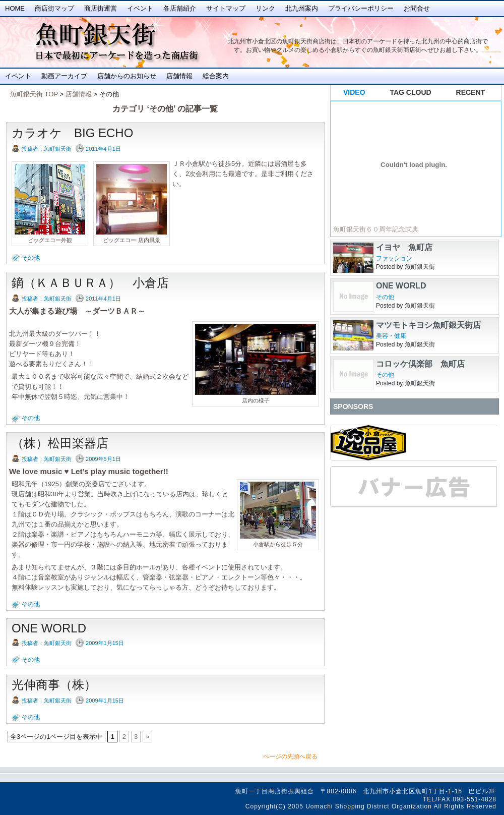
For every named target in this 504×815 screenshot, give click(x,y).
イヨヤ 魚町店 (404, 247)
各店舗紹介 (180, 8)
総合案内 (216, 76)
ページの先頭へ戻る (290, 756)
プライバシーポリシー (361, 8)
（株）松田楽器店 (60, 443)
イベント (140, 8)
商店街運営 (101, 8)
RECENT (471, 92)
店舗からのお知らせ (127, 76)
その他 (31, 258)
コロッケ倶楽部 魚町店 (420, 364)
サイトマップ (226, 8)
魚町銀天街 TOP (34, 94)
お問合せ (417, 8)
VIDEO (354, 92)
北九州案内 (302, 8)
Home (15, 8)
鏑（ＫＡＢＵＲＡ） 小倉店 (90, 283)
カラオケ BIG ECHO (72, 133)
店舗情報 (179, 76)
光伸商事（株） (54, 685)
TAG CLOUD (411, 92)
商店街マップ (54, 8)
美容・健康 (391, 336)
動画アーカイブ (64, 76)
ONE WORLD (49, 628)
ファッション (394, 258)
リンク (265, 8)
